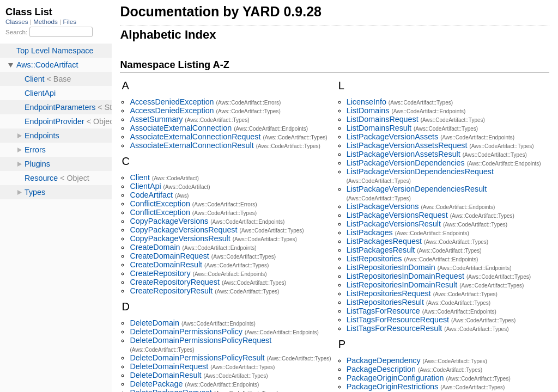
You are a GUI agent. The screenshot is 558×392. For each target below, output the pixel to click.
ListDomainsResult (379, 128)
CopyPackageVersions (169, 221)
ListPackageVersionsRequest (397, 215)
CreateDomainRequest (169, 256)
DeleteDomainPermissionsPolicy (186, 332)
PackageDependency (384, 360)
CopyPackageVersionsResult (180, 238)
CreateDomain (155, 247)
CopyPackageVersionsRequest (183, 230)
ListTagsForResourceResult (395, 328)
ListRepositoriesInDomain (391, 267)
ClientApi (145, 186)
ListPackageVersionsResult (394, 224)
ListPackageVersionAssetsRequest (407, 145)
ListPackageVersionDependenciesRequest (420, 171)
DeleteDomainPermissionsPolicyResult (197, 358)
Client (140, 177)
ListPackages (370, 232)
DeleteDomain (154, 323)
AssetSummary (156, 119)
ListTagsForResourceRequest (398, 320)
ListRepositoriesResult (385, 302)
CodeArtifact (151, 195)
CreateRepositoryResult (171, 291)
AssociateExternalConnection (181, 128)
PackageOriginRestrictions (392, 387)
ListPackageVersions (383, 206)
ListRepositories (374, 259)
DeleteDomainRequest (169, 366)
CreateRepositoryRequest (175, 282)
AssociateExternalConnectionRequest (195, 137)
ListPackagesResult (381, 250)
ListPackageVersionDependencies (406, 163)
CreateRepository (160, 273)
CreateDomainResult (166, 265)
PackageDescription (381, 369)
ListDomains (368, 111)
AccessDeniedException (172, 102)
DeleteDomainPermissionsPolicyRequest (201, 340)
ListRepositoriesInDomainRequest (405, 276)
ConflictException (160, 204)
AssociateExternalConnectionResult (192, 145)
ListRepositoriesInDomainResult (402, 285)
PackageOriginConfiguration (395, 378)
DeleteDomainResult (165, 375)
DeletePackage (156, 384)
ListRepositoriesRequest (389, 293)
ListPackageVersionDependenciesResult (417, 189)
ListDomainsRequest (383, 119)
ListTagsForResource (383, 311)
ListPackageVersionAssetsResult (404, 154)
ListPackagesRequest (384, 241)
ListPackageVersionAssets (392, 137)
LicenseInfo (366, 102)
